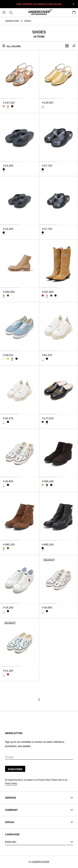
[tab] (9, 98)
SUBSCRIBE (15, 769)
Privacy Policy (11, 784)
